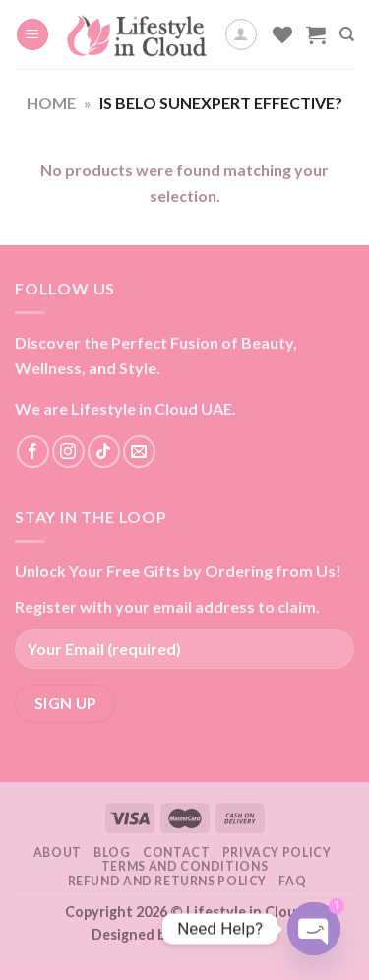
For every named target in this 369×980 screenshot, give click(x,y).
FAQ (292, 881)
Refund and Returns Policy (167, 881)
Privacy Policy (277, 852)
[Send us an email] (139, 452)
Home (51, 103)
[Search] (347, 34)
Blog (112, 852)
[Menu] (32, 35)
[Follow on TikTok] (104, 452)
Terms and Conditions (184, 866)
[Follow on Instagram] (68, 452)
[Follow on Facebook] (33, 452)
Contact (176, 852)
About (58, 852)
